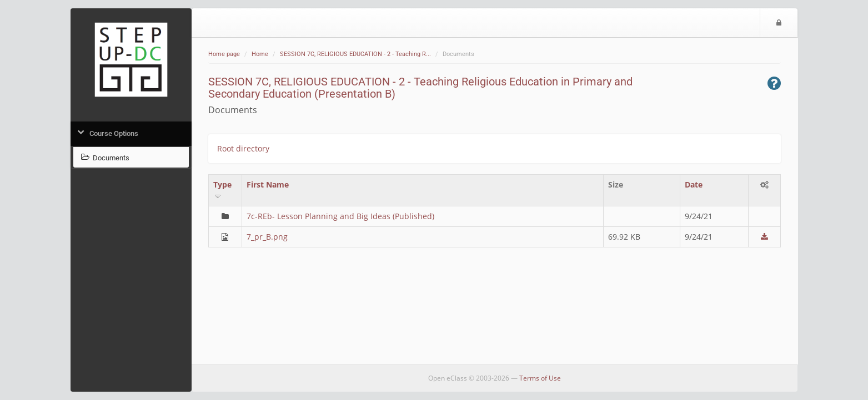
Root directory (243, 148)
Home (260, 54)
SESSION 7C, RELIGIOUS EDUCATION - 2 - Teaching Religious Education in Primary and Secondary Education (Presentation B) (420, 88)
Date (694, 184)
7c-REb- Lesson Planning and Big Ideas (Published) (340, 216)
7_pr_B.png (267, 237)
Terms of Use (540, 378)
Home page (224, 54)
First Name (268, 184)
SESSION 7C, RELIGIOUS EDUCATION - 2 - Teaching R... (355, 54)
